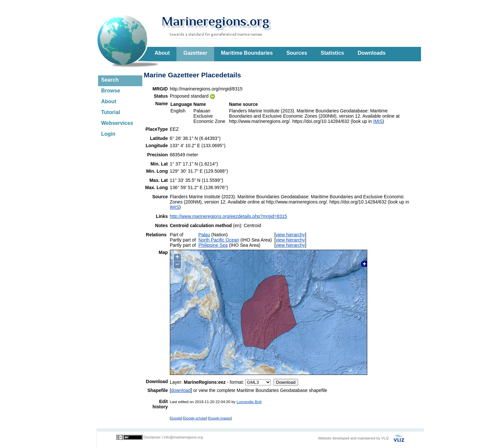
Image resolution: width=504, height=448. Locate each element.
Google (176, 418)
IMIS (378, 121)
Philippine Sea (213, 245)
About (162, 53)
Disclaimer (152, 437)
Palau (204, 235)
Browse (111, 91)
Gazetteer (195, 53)
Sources (297, 53)
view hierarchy (290, 235)
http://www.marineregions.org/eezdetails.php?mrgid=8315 (229, 216)
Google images (220, 418)
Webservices (117, 123)
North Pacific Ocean (219, 240)
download (181, 390)
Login (109, 134)
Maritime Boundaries (247, 53)
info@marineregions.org (183, 437)
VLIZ (385, 438)
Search (110, 80)
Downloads (372, 53)
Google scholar (195, 418)
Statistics (332, 53)
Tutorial (111, 112)
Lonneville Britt (249, 402)
